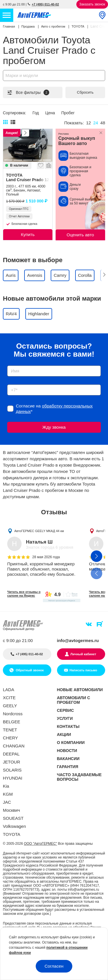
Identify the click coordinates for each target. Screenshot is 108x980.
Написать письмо (83, 670)
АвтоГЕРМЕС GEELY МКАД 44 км (39, 531)
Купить (28, 234)
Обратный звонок (29, 670)
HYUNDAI (13, 778)
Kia (6, 786)
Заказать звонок (92, 4)
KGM (8, 794)
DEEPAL (11, 754)
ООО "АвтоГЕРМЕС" (40, 844)
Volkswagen (14, 826)
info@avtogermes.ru (78, 640)
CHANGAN (14, 746)
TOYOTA (28, 177)
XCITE (9, 698)
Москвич (11, 810)
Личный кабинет (83, 654)
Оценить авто (80, 235)
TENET (10, 730)
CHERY (10, 738)
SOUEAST (13, 818)
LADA (8, 690)
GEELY (10, 706)
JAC (7, 802)
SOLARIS (12, 770)
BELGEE (12, 722)
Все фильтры (28, 92)
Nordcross (13, 714)
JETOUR (12, 762)
